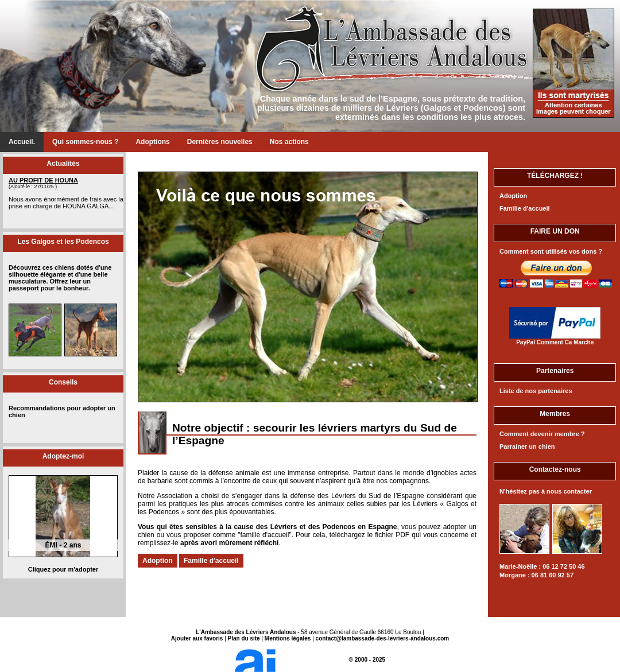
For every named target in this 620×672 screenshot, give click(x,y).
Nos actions (289, 142)
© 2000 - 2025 (310, 660)
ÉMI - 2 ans (63, 545)
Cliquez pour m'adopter (63, 569)
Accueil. (22, 142)
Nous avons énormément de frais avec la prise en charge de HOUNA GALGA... (66, 203)
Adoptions (152, 142)
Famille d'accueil (211, 561)
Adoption (158, 561)
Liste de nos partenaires (536, 391)
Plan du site (244, 638)
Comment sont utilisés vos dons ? (551, 251)
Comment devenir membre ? (542, 434)
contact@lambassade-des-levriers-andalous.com (383, 638)
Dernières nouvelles (220, 142)
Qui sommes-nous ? (85, 142)
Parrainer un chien (527, 446)
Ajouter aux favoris (197, 638)
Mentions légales (288, 638)
